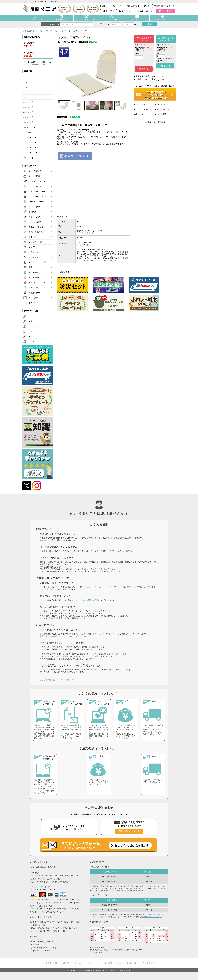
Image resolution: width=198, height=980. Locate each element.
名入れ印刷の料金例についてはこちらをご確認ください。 (64, 636)
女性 (30, 331)
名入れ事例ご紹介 (61, 19)
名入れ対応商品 (35, 171)
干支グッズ (33, 303)
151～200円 (28, 87)
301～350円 (28, 102)
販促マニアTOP (29, 31)
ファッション (34, 257)
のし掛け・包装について (162, 19)
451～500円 (28, 117)
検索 (150, 24)
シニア (31, 342)
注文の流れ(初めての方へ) (86, 19)
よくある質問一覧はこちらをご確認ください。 (60, 680)
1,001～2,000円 (30, 132)
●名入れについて (162, 105)
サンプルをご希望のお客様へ (88, 600)
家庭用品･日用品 (36, 232)
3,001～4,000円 (30, 143)
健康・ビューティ (36, 237)
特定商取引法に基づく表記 (110, 963)
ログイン (109, 11)
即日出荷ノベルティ (37, 181)
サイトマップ (149, 963)
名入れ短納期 (34, 176)
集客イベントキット (37, 283)
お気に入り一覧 (146, 11)
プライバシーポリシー (84, 963)
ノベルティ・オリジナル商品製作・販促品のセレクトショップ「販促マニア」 (95, 970)
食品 (30, 267)
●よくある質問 (161, 114)
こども (31, 316)
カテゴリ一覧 (43, 31)
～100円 (27, 77)
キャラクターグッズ (37, 262)
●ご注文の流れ (140, 105)
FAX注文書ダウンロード (129, 831)
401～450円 (28, 112)
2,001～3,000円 (30, 138)
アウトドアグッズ (36, 217)
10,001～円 (28, 158)
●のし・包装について (163, 109)
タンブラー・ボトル (37, 197)
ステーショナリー (36, 222)
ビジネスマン (34, 326)
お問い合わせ (137, 19)
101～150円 (28, 82)
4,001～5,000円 (30, 148)
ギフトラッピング (36, 277)
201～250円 (28, 92)
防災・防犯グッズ (36, 186)
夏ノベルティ (34, 288)
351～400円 (28, 107)
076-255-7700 (69, 826)
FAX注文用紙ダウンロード (164, 6)
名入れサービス (36, 19)
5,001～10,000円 (30, 153)
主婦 (30, 336)
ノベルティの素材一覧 (85, 233)
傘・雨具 (32, 212)
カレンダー (33, 298)
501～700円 (28, 122)
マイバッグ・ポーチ (58, 31)
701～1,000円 (29, 127)
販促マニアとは (50, 963)
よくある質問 (112, 19)
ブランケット (34, 252)
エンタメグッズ (35, 242)
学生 (30, 321)
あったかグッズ (35, 293)
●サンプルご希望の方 (143, 109)
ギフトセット (34, 272)
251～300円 (28, 97)
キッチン (32, 247)
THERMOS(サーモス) (38, 202)
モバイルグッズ (35, 207)
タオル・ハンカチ (36, 227)
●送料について (140, 114)
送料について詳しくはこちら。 (151, 917)
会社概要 (66, 963)
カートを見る (167, 11)
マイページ (126, 11)
